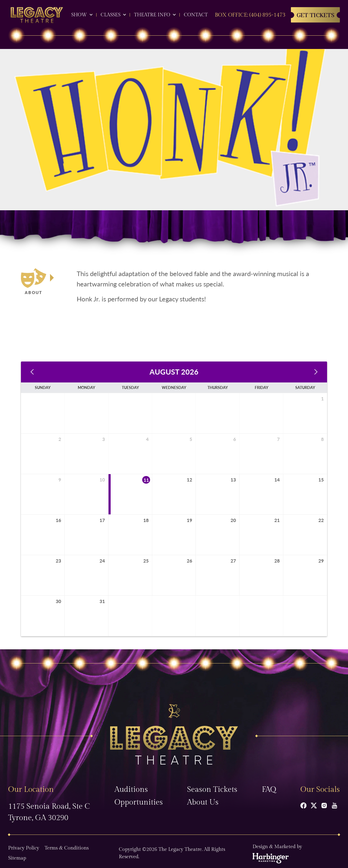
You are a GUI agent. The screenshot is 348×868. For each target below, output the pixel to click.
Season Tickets (212, 786)
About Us (203, 799)
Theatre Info (152, 15)
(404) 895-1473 (267, 15)
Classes (111, 15)
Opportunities (139, 799)
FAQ (269, 786)
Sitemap (17, 855)
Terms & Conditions (67, 845)
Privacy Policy (24, 845)
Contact (196, 15)
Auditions (131, 786)
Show (79, 15)
